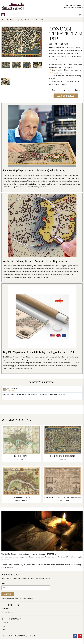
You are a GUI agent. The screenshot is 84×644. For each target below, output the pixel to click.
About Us (5, 623)
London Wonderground (63, 456)
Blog (3, 629)
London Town (21, 456)
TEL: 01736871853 (73, 5)
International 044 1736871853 (73, 7)
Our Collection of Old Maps (15, 20)
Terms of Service (7, 612)
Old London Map (21, 497)
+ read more (53, 59)
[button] (3, 15)
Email (4, 583)
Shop (3, 626)
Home (3, 20)
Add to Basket (66, 96)
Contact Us (5, 609)
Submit (8, 594)
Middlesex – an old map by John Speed (63, 497)
